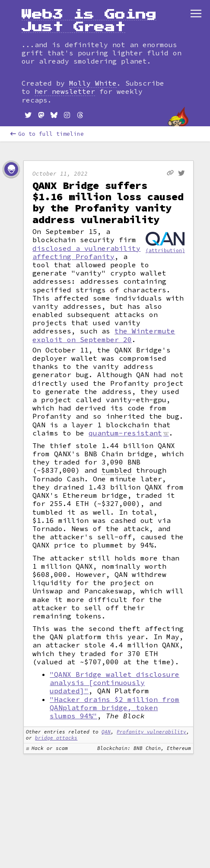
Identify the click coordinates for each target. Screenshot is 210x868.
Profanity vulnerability (151, 732)
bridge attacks (56, 738)
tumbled (117, 470)
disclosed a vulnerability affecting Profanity (86, 252)
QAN (106, 732)
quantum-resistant (125, 433)
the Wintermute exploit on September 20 (104, 335)
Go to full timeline (47, 134)
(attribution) (165, 250)
